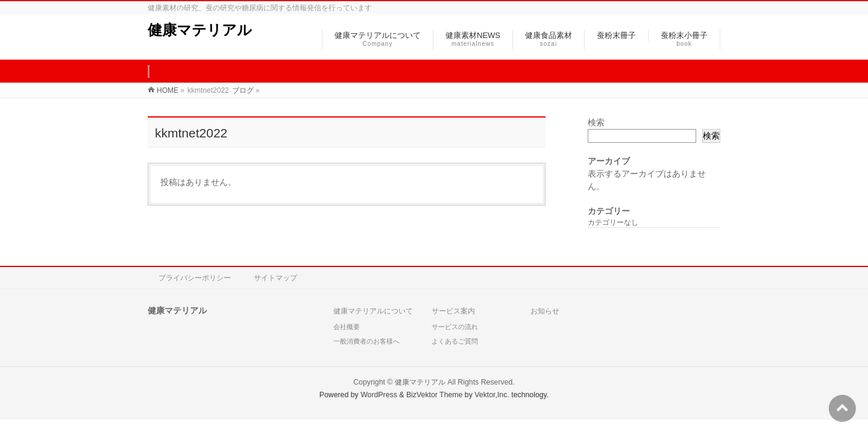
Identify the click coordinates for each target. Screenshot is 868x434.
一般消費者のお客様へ (366, 341)
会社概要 (347, 327)
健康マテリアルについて (373, 311)
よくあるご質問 (455, 341)
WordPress (379, 395)
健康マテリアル (200, 30)
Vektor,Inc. (492, 395)
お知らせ (545, 311)
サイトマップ (275, 278)
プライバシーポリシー (195, 278)
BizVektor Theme (435, 395)
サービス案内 (453, 311)
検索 (596, 122)
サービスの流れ (455, 327)
